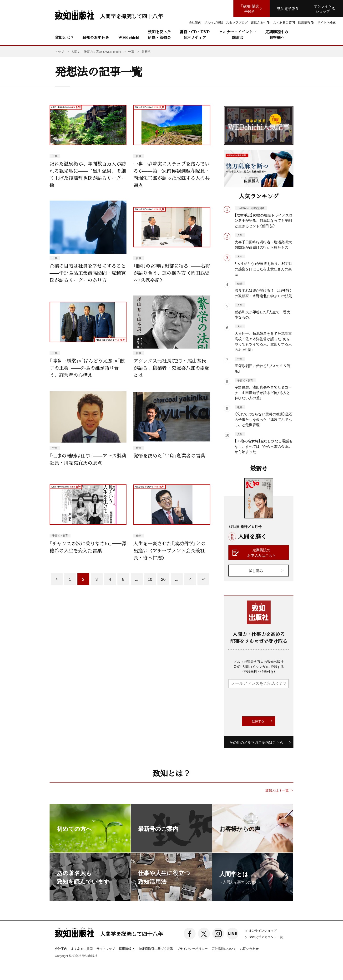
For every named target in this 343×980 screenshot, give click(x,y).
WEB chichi (129, 37)
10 (150, 579)
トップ (59, 52)
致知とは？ (64, 37)
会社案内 (61, 948)
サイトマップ (106, 948)
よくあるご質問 (82, 948)
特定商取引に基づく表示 (156, 948)
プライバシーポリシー (192, 948)
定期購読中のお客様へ (277, 35)
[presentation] (265, 702)
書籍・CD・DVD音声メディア (195, 35)
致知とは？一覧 (277, 790)
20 (163, 579)
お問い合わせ (249, 948)
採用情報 (127, 949)
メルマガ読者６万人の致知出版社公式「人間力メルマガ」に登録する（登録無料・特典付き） (259, 666)
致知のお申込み (96, 37)
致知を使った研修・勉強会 (159, 35)
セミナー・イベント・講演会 (238, 35)
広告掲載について (224, 948)
